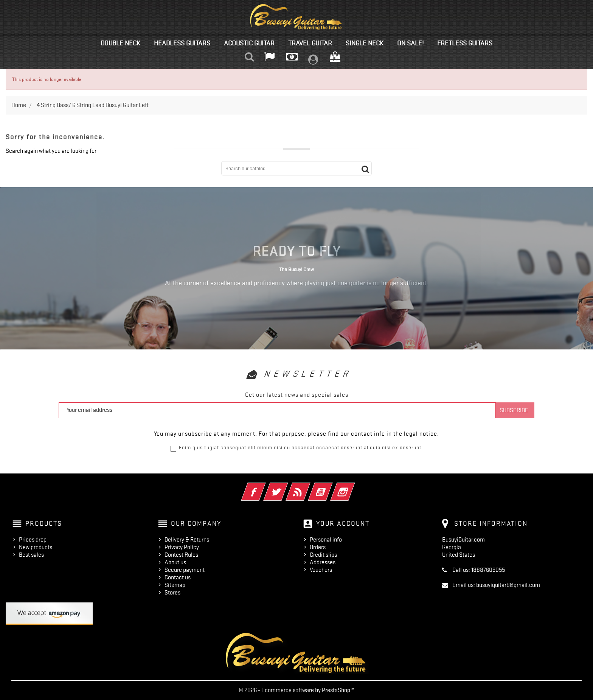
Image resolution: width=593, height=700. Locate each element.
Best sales (31, 555)
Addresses (323, 562)
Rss (308, 487)
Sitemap (175, 585)
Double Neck (120, 43)
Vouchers (321, 570)
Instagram (353, 487)
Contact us (178, 577)
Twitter (286, 487)
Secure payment (185, 570)
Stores (172, 593)
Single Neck (365, 43)
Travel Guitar (310, 43)
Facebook (264, 487)
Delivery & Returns (187, 540)
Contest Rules (181, 555)
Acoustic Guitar (249, 43)
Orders (318, 547)
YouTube (331, 487)
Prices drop (33, 540)
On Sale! (410, 43)
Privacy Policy (182, 547)
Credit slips (323, 555)
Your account (343, 523)
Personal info (326, 540)
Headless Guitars (182, 43)
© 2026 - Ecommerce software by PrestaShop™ (297, 690)
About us (175, 562)
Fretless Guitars (465, 43)
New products (36, 547)
